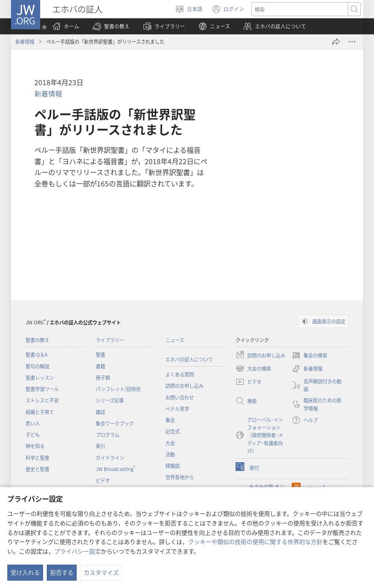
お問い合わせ (180, 397)
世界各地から (180, 477)
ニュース (175, 340)
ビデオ (103, 480)
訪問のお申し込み (184, 386)
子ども (33, 435)
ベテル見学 (177, 409)
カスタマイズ (101, 572)
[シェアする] (336, 42)
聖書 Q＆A (37, 355)
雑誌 (100, 412)
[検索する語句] (300, 9)
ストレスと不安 (42, 400)
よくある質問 (180, 374)
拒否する (62, 572)
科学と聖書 (37, 458)
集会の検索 (310, 355)
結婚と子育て (40, 412)
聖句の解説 (37, 366)
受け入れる (25, 572)
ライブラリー (110, 340)
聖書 (100, 355)
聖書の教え (37, 340)
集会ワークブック (115, 423)
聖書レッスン (40, 378)
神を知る (35, 446)
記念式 (173, 431)
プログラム (108, 435)
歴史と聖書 (37, 469)
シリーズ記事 (110, 400)
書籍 (100, 366)
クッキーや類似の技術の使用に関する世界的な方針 (255, 542)
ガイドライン (110, 458)
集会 (170, 420)
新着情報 (25, 42)
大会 (170, 443)
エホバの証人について (189, 359)
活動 (170, 454)
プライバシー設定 (77, 551)
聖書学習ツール (42, 389)
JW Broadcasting (115, 469)
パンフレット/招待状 (118, 389)
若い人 (33, 423)
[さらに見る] (352, 42)
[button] (111, 26)
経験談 (173, 466)
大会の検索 (253, 369)
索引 (100, 446)
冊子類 (103, 378)
